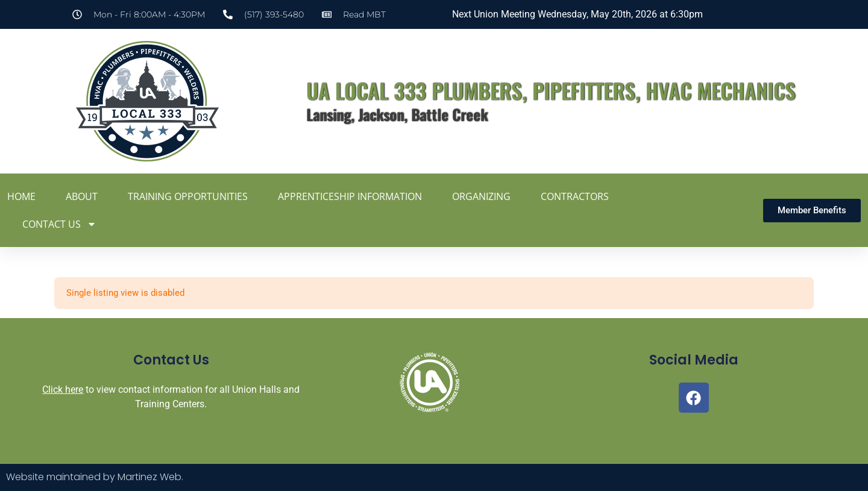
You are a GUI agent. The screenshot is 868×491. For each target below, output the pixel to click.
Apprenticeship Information (350, 196)
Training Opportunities (188, 196)
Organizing (481, 196)
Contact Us (59, 224)
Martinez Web (149, 477)
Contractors (575, 196)
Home (21, 196)
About (82, 196)
